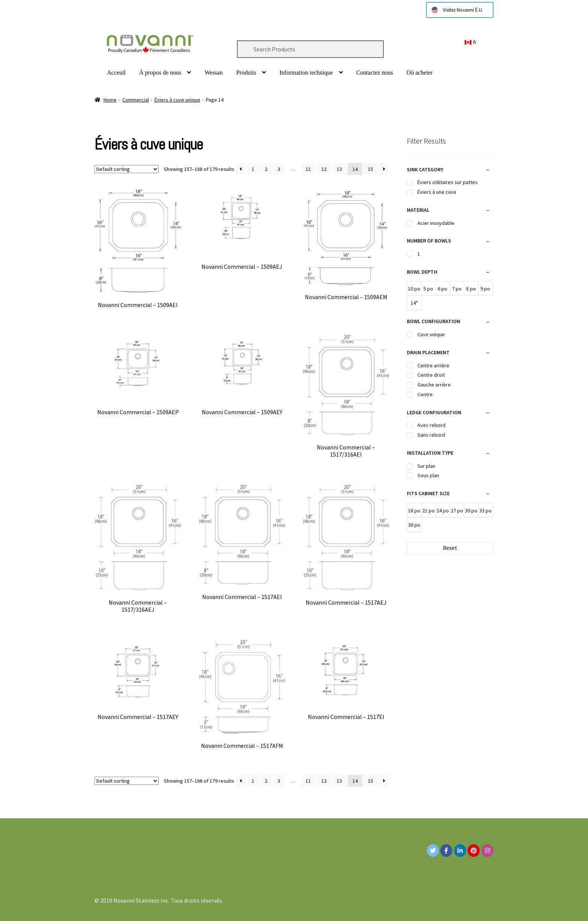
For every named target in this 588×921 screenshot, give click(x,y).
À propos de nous (160, 73)
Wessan (213, 73)
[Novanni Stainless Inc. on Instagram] (487, 851)
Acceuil (116, 73)
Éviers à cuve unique (177, 100)
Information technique (306, 73)
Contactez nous (375, 73)
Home (110, 100)
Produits (246, 73)
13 (339, 169)
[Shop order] (127, 169)
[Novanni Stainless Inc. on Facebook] (446, 851)
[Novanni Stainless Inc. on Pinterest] (474, 851)
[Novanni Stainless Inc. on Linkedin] (460, 851)
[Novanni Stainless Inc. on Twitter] (433, 851)
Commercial (136, 100)
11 (308, 169)
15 (370, 169)
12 (324, 169)
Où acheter (420, 73)
